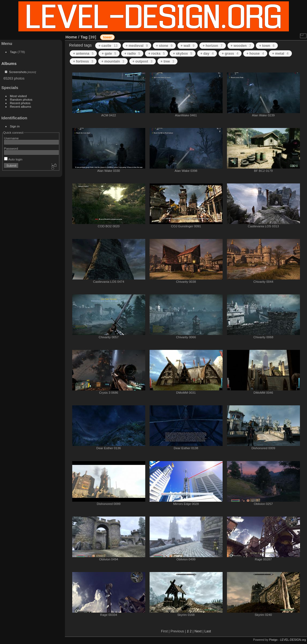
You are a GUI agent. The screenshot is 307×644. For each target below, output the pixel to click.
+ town (267, 46)
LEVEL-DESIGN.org (293, 640)
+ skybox (182, 53)
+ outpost (143, 61)
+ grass (230, 53)
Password (11, 148)
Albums (9, 63)
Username (11, 138)
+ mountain (113, 61)
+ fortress (83, 61)
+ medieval (137, 46)
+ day (207, 53)
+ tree (168, 61)
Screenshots (18, 72)
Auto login (13, 159)
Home (71, 37)
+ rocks (156, 53)
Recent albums (21, 106)
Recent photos (20, 103)
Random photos (21, 99)
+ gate (109, 53)
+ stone (164, 46)
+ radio (132, 53)
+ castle (108, 46)
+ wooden (241, 46)
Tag (84, 37)
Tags (13, 52)
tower (107, 37)
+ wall (188, 46)
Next (198, 631)
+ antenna (83, 53)
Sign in (15, 126)
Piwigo (273, 640)
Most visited (18, 96)
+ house (255, 53)
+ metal (280, 53)
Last (208, 631)
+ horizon (212, 46)
